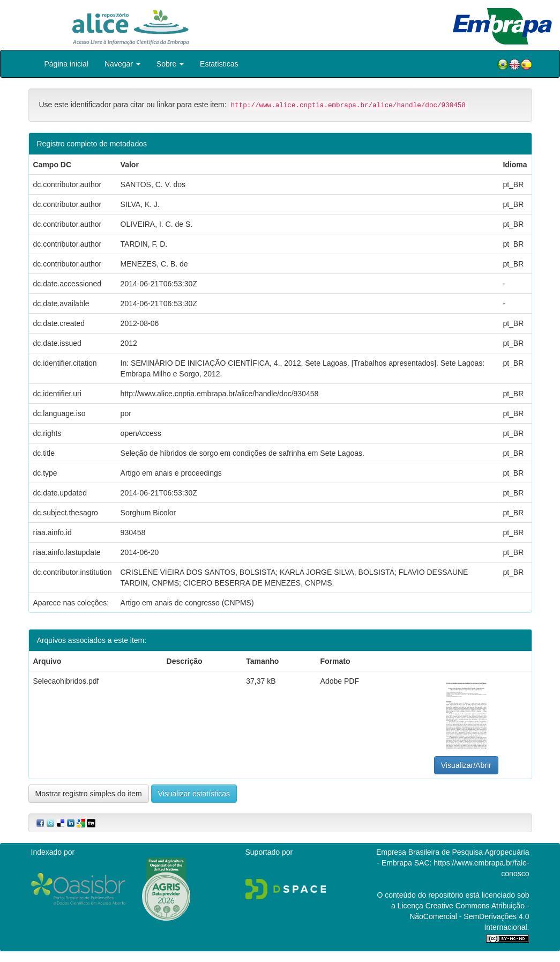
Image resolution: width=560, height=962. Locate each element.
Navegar (122, 64)
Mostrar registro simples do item (89, 794)
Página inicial (67, 64)
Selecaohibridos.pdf (66, 681)
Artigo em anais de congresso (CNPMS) (187, 603)
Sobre (170, 64)
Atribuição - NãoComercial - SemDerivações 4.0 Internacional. (469, 916)
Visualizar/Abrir (466, 765)
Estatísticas (219, 64)
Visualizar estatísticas (194, 794)
